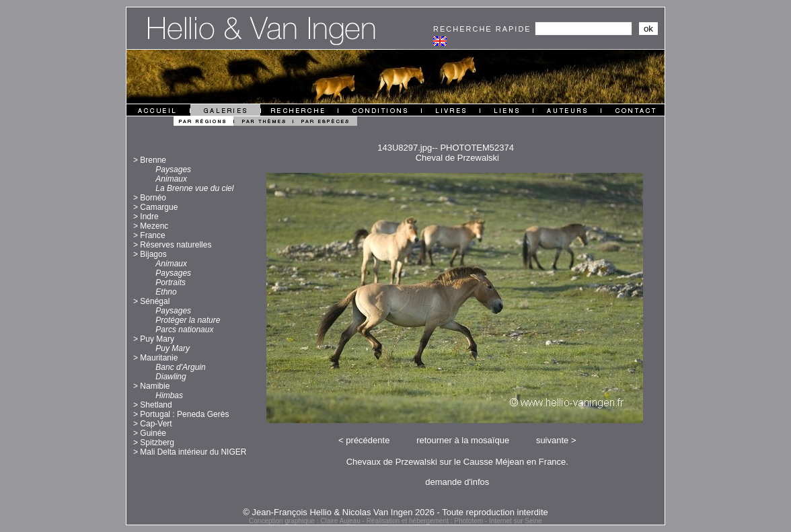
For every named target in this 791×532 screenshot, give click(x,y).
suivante (552, 440)
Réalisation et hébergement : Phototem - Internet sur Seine (454, 521)
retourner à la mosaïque (463, 440)
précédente (368, 440)
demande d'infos (457, 482)
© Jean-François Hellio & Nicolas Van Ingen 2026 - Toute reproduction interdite (396, 512)
